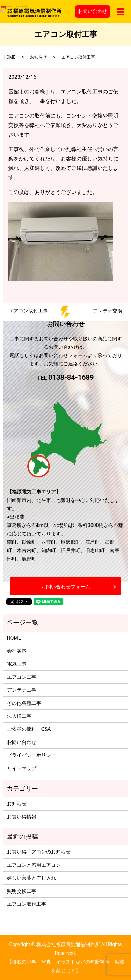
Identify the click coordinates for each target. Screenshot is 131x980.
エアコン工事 (22, 677)
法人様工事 (19, 716)
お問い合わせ (93, 11)
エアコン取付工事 (27, 904)
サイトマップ (22, 768)
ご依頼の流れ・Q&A (29, 729)
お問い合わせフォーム (66, 587)
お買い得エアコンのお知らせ (39, 852)
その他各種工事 (24, 703)
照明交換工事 (22, 891)
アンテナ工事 (22, 690)
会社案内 (17, 651)
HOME (9, 57)
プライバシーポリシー (31, 755)
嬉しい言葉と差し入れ (31, 878)
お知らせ (38, 57)
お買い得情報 (22, 817)
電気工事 (17, 664)
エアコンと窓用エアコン (34, 865)
